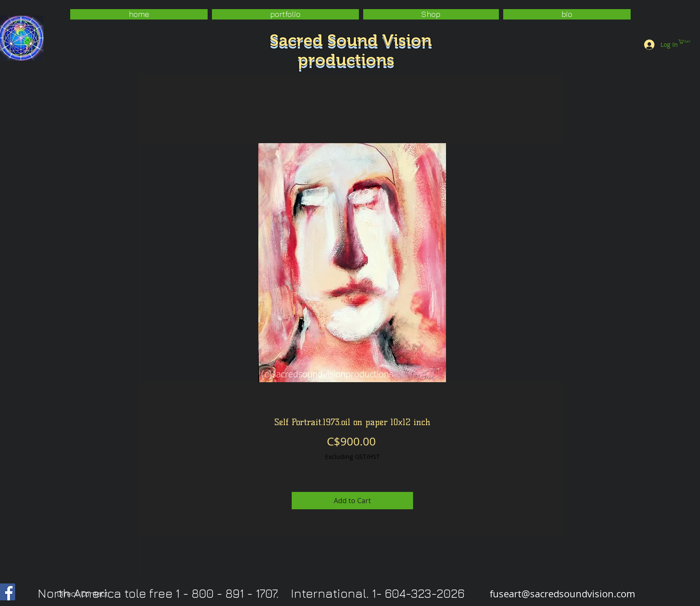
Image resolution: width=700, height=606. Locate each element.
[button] (285, 14)
